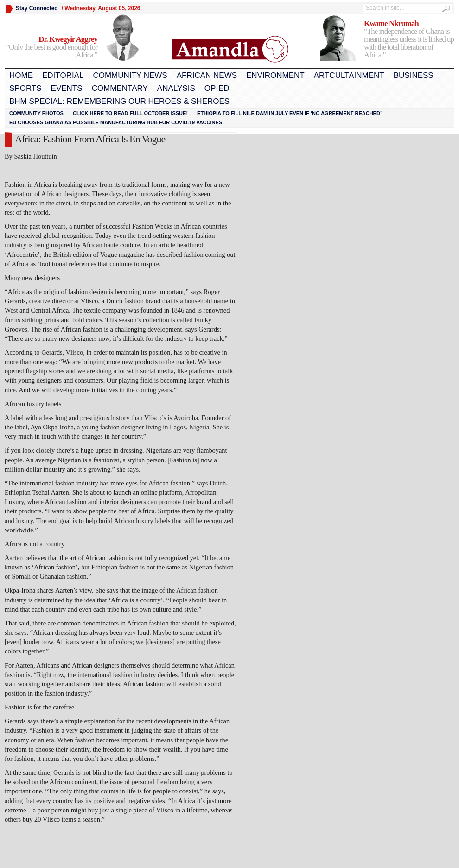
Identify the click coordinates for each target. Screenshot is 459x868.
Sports (25, 88)
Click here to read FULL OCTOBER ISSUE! (130, 113)
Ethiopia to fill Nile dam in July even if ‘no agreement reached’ (289, 113)
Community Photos (36, 113)
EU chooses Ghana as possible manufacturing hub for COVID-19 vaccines (116, 122)
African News (207, 75)
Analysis (176, 88)
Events (67, 88)
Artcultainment (349, 75)
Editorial (63, 75)
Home (21, 75)
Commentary (120, 88)
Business (414, 75)
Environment (275, 75)
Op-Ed (217, 88)
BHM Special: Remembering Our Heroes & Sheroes (119, 101)
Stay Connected (37, 8)
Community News (130, 75)
